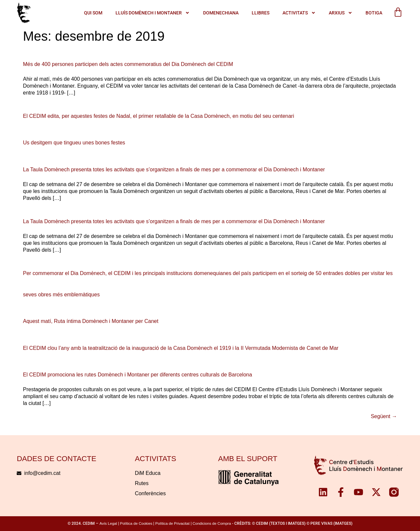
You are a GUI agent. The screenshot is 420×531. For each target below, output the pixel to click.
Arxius (340, 13)
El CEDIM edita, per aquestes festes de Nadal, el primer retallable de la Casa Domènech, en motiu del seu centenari (158, 116)
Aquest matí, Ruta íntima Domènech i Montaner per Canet (91, 321)
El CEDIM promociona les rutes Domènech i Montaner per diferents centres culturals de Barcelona (137, 375)
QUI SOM (93, 13)
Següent (384, 416)
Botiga (374, 13)
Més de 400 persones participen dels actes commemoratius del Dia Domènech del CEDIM (128, 64)
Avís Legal (108, 523)
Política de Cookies (136, 523)
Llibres (260, 13)
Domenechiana (220, 13)
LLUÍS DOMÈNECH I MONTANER (153, 13)
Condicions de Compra (212, 523)
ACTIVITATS (299, 13)
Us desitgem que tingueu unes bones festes (74, 143)
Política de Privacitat (172, 523)
